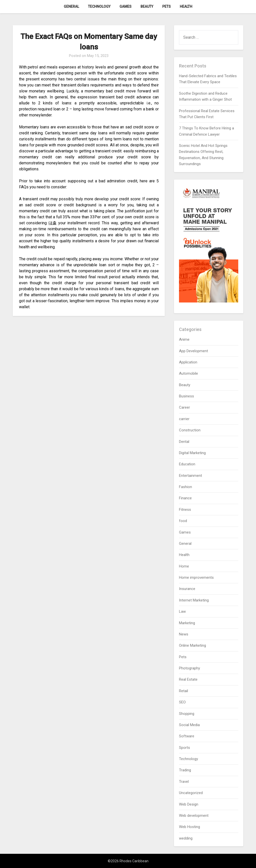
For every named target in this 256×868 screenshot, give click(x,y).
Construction (190, 430)
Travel (184, 782)
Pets (166, 6)
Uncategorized (191, 793)
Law (182, 611)
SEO (182, 702)
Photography (189, 668)
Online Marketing (192, 645)
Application (188, 362)
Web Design (189, 804)
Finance (185, 498)
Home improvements (196, 578)
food (183, 521)
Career (184, 407)
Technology (99, 6)
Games (125, 6)
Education (187, 464)
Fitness (185, 510)
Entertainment (190, 476)
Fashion (185, 487)
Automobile (188, 373)
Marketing (187, 623)
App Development (193, 351)
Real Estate (188, 679)
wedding (186, 838)
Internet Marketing (194, 600)
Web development (194, 816)
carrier (184, 419)
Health (186, 6)
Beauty (147, 6)
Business (186, 396)
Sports (184, 748)
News (184, 634)
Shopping (187, 714)
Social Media (189, 725)
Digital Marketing (192, 453)
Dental (184, 442)
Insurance (187, 589)
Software (187, 736)
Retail (183, 691)
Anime (184, 339)
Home (184, 566)
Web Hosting (189, 827)
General (71, 6)
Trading (185, 770)
